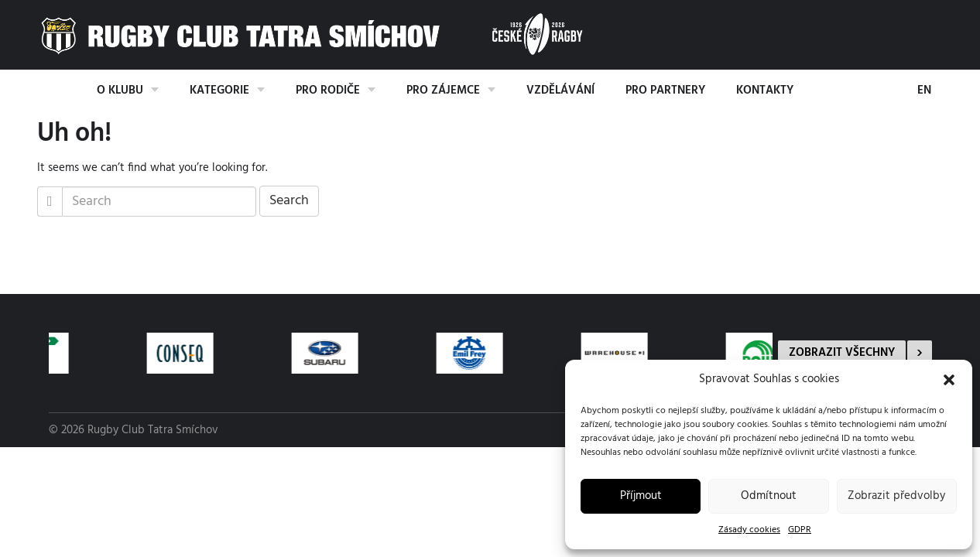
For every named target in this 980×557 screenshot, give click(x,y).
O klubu (120, 91)
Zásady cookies (749, 530)
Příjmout (641, 496)
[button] (949, 380)
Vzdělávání (560, 91)
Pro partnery (665, 91)
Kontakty (765, 91)
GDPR (800, 530)
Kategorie (219, 91)
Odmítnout (769, 496)
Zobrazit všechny (842, 353)
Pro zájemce (443, 91)
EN (924, 91)
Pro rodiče (328, 91)
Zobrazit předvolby (896, 496)
